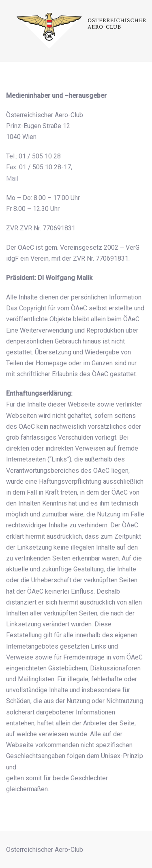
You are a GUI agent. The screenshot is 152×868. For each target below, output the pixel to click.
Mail (12, 178)
